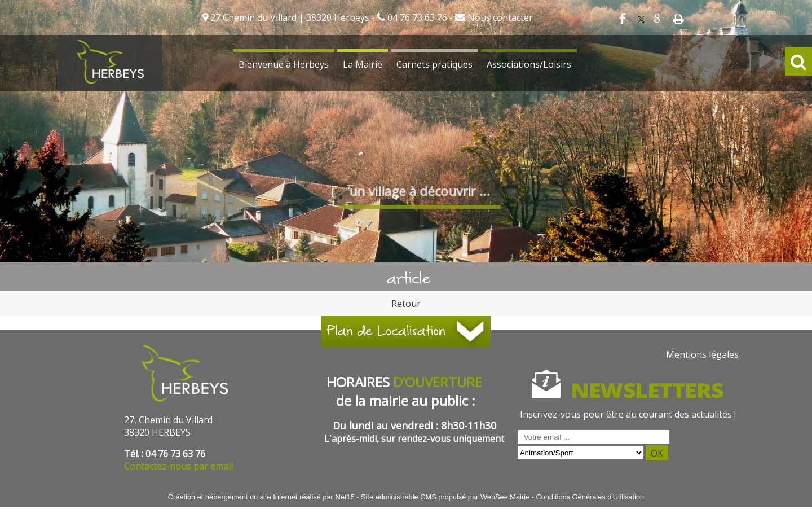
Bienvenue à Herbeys (284, 64)
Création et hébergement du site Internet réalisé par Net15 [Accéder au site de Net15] (261, 497)
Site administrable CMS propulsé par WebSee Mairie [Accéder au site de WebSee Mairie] (445, 497)
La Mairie (363, 64)
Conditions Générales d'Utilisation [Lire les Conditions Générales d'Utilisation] (590, 497)
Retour (406, 304)
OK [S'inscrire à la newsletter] (657, 453)
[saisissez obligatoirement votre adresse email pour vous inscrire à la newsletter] (593, 437)
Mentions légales (702, 354)
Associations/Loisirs (529, 64)
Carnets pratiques (434, 64)
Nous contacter (499, 17)
